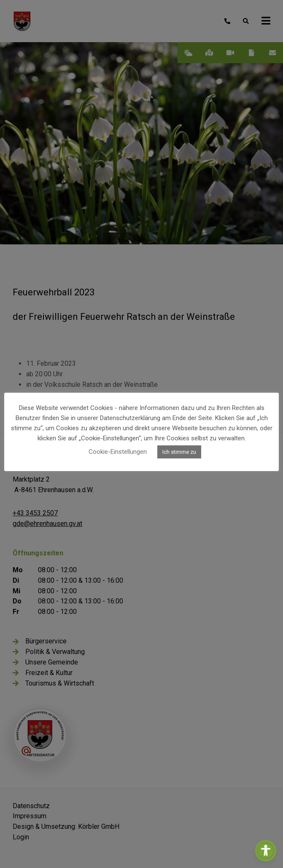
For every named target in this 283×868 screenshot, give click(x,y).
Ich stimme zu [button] (179, 452)
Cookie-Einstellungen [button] (118, 452)
